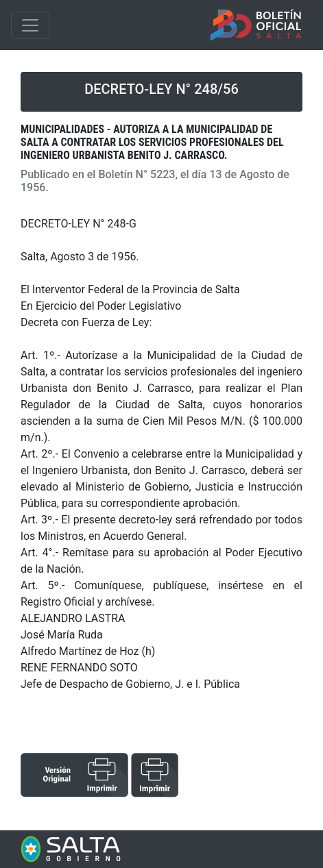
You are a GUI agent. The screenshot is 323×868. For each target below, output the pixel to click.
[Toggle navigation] (30, 25)
